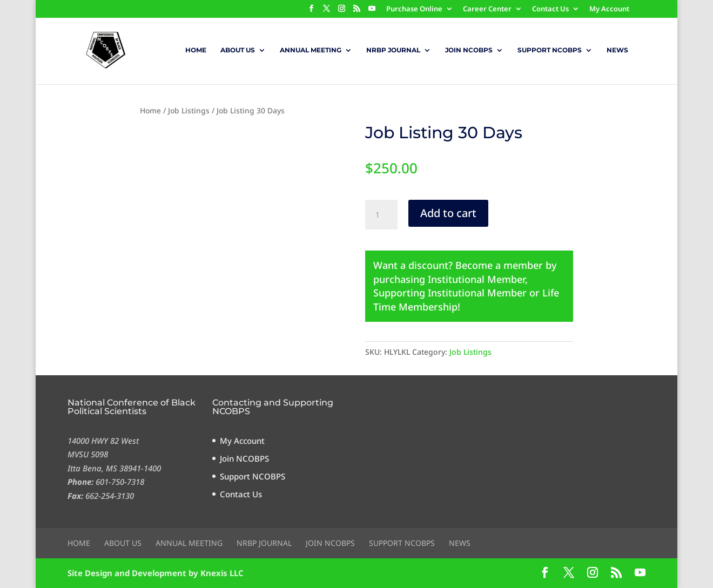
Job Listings (189, 110)
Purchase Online (414, 9)
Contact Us (550, 9)
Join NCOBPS (469, 50)
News (617, 50)
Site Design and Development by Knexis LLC (156, 573)
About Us (238, 50)
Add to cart (448, 213)
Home (196, 50)
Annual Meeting (311, 50)
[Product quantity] (381, 215)
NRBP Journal (393, 50)
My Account (609, 9)
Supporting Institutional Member (450, 293)
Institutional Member (476, 279)
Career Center (487, 9)
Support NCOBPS (550, 50)
